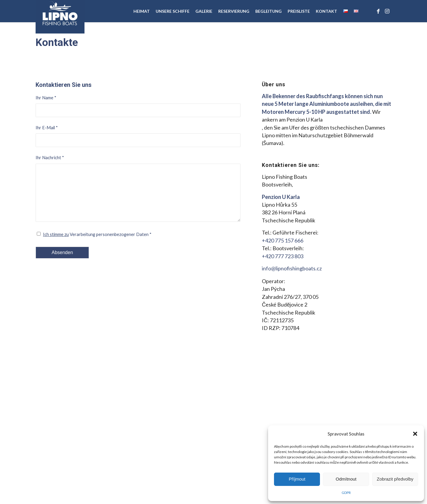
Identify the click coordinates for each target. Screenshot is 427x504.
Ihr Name (46, 98)
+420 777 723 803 (283, 256)
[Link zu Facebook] (378, 11)
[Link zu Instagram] (387, 11)
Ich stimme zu (56, 234)
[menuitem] (142, 11)
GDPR (346, 493)
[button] (415, 434)
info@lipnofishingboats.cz (292, 268)
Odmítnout (346, 479)
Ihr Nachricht (50, 157)
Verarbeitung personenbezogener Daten (97, 234)
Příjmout (297, 479)
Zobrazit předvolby (395, 479)
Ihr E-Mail (47, 127)
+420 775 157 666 (283, 240)
